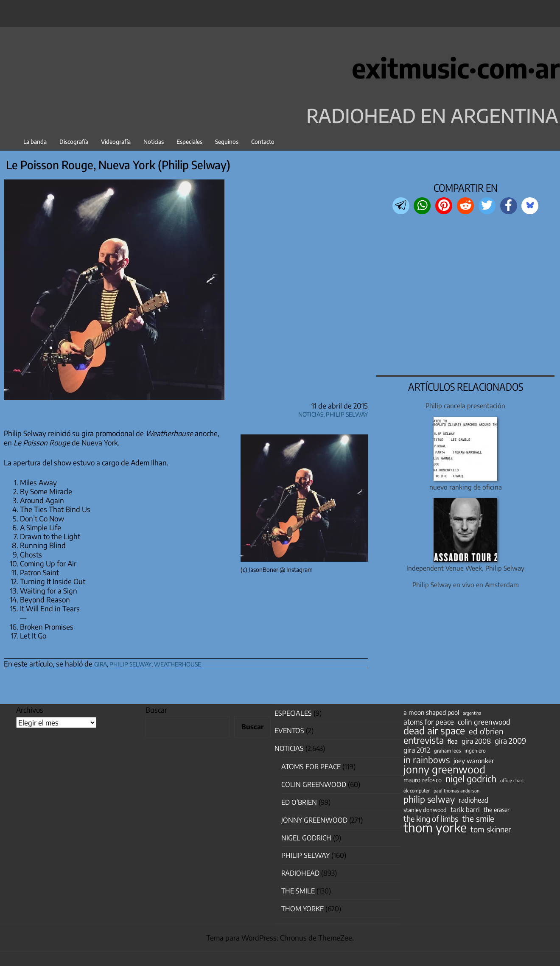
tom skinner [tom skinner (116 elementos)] (491, 829)
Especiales (189, 141)
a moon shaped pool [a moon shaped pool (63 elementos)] (431, 712)
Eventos (289, 731)
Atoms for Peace (311, 767)
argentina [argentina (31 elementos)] (472, 713)
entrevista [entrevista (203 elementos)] (424, 740)
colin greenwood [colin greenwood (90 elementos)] (484, 722)
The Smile (298, 891)
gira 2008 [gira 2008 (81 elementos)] (476, 741)
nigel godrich (306, 838)
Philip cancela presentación (465, 405)
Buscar (156, 710)
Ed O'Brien (299, 802)
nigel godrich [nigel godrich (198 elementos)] (471, 779)
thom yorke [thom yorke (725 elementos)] (435, 827)
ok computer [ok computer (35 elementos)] (417, 790)
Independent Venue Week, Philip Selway (465, 568)
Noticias (154, 141)
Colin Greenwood (314, 784)
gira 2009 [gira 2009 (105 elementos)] (510, 741)
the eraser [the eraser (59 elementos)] (497, 809)
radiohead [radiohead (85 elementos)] (473, 800)
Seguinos (227, 141)
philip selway (130, 663)
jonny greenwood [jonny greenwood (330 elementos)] (444, 769)
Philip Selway (347, 413)
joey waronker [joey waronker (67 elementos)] (474, 760)
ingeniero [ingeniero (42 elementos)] (475, 750)
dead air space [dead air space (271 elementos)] (434, 731)
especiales (293, 713)
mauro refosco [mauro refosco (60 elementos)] (423, 780)
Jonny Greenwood (314, 820)
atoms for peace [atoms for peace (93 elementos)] (429, 722)
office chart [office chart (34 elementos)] (512, 780)
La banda (35, 141)
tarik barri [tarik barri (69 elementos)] (465, 809)
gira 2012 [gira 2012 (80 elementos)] (417, 750)
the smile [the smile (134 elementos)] (478, 818)
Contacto (263, 141)
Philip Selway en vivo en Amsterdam (466, 584)
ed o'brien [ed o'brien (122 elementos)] (486, 731)
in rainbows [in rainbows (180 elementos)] (427, 760)
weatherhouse (178, 663)
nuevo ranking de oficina (466, 487)
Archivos (30, 710)
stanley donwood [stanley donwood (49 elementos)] (425, 810)
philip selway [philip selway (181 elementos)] (429, 799)
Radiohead (300, 873)
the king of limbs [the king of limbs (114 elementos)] (431, 819)
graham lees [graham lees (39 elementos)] (447, 751)
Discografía (74, 141)
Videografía (116, 141)
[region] (466, 296)
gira (101, 663)
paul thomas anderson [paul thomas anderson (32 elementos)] (456, 791)
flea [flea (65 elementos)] (453, 741)
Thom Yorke (302, 909)
